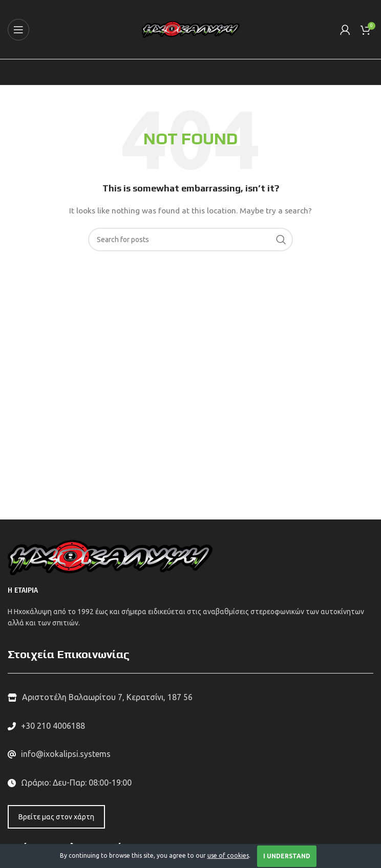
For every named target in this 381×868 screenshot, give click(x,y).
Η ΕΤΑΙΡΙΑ (23, 590)
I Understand (287, 856)
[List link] (190, 726)
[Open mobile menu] (18, 30)
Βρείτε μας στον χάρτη (56, 817)
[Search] (190, 240)
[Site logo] (191, 29)
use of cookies (228, 855)
